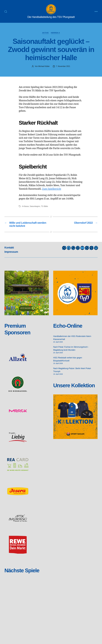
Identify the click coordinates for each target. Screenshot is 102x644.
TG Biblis (44, 206)
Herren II (55, 33)
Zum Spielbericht (52, 189)
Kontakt (9, 248)
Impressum (11, 252)
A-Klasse (25, 206)
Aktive (45, 33)
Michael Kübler (44, 66)
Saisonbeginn (35, 206)
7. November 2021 (63, 66)
